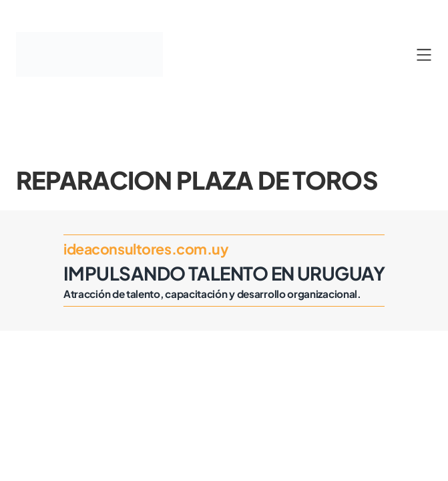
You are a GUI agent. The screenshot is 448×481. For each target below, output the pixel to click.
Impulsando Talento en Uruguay (224, 273)
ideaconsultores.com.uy (146, 249)
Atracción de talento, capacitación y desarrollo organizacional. (212, 294)
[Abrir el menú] (424, 55)
